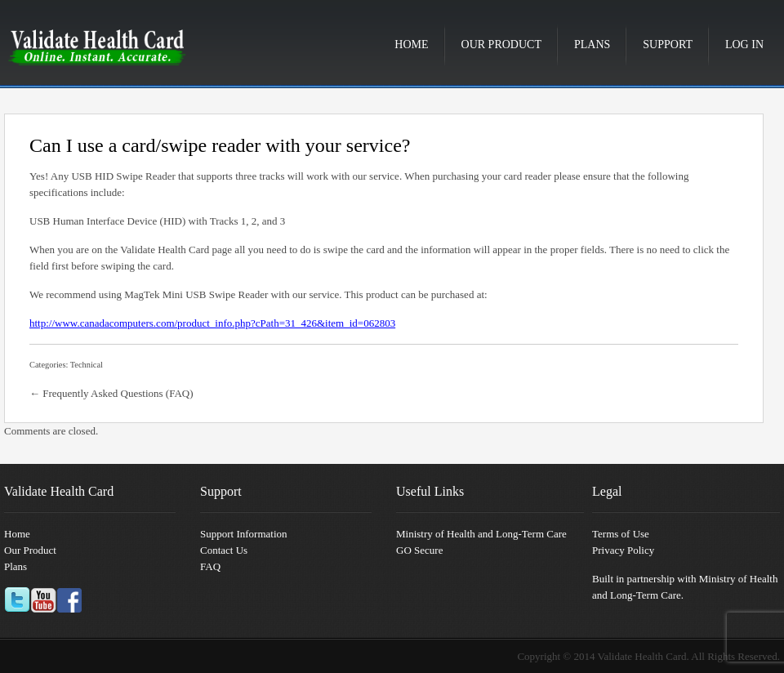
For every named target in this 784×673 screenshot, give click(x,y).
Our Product (501, 45)
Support (668, 45)
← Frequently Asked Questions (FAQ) (111, 393)
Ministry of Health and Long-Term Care (481, 534)
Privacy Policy (623, 550)
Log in (744, 45)
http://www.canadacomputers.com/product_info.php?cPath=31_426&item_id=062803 (212, 323)
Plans (592, 45)
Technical (87, 365)
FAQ (210, 566)
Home (411, 45)
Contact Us (224, 550)
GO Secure (419, 550)
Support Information (244, 534)
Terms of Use (621, 534)
